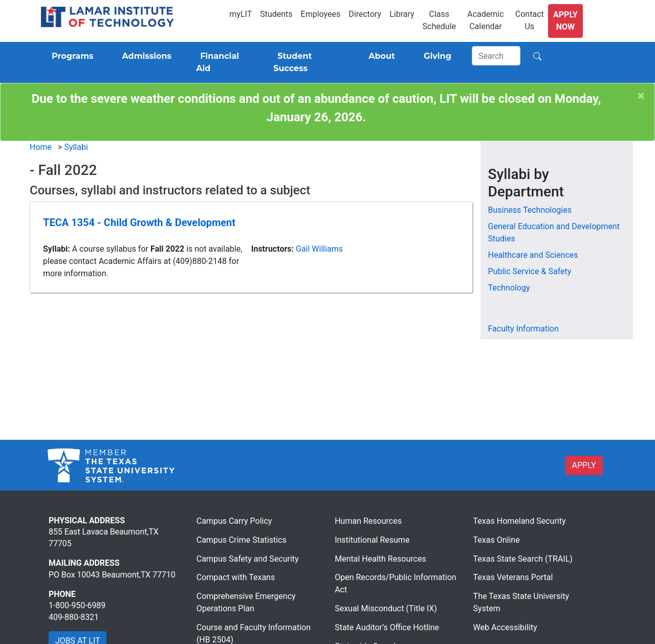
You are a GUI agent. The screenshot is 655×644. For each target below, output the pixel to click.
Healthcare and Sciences (533, 255)
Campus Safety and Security (248, 559)
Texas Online (497, 540)
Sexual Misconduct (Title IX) (386, 608)
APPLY (584, 465)
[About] (380, 56)
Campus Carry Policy (234, 521)
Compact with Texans (236, 577)
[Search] (496, 56)
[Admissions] (145, 56)
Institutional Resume (372, 540)
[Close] (641, 96)
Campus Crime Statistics (242, 540)
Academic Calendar (485, 20)
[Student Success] (307, 62)
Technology (509, 288)
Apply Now (565, 21)
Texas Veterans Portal (513, 577)
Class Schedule (439, 20)
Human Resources (368, 521)
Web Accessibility (505, 627)
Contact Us (530, 20)
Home (41, 147)
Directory (365, 14)
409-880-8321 (74, 617)
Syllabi (76, 147)
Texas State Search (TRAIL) (523, 559)
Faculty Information (523, 329)
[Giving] (435, 56)
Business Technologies (530, 210)
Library (402, 14)
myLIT (241, 14)
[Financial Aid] (222, 62)
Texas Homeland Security (520, 521)
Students (276, 14)
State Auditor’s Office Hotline (387, 627)
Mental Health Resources (380, 559)
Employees (321, 14)
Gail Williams (319, 249)
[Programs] (70, 56)
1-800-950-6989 (77, 605)
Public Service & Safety (530, 271)
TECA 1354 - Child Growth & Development (139, 223)
